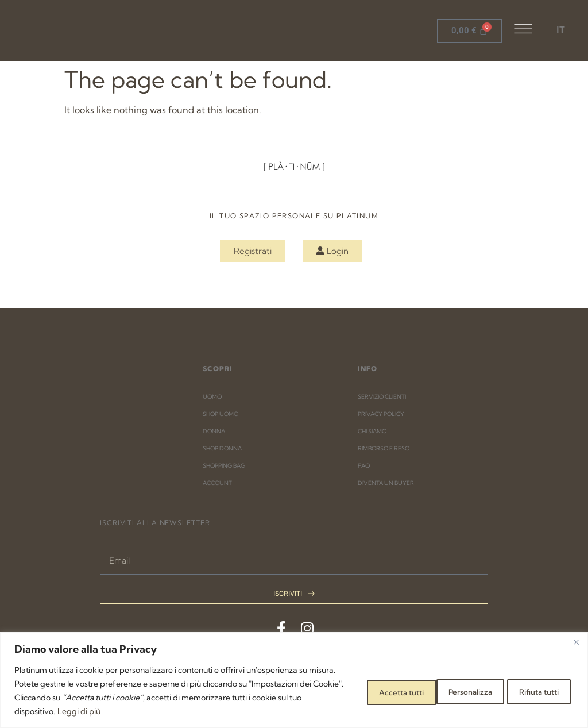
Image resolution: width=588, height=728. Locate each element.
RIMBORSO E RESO (384, 448)
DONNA (214, 431)
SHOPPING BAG (224, 466)
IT (561, 30)
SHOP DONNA (222, 448)
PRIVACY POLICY (381, 414)
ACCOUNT (217, 483)
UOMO (212, 397)
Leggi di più (201, 711)
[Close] (576, 642)
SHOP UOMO (220, 414)
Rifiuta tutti (449, 691)
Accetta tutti (533, 691)
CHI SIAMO (372, 431)
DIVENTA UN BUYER (386, 483)
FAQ (364, 466)
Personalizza (367, 691)
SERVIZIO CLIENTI (382, 397)
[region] (294, 680)
